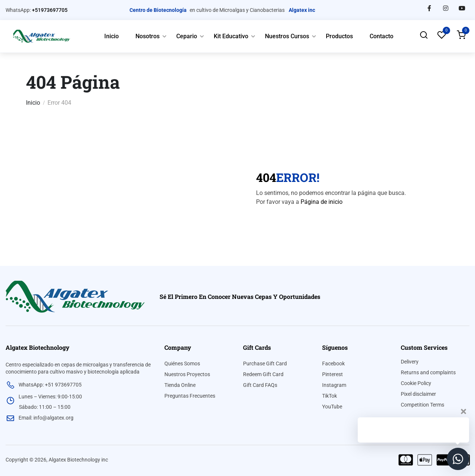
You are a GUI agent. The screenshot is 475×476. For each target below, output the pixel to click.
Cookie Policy (416, 383)
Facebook (333, 363)
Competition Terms (422, 405)
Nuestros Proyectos (187, 374)
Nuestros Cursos (287, 36)
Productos (339, 36)
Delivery (410, 362)
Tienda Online (180, 385)
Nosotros (148, 36)
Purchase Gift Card (265, 363)
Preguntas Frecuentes (190, 396)
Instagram (334, 385)
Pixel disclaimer (418, 394)
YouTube (332, 407)
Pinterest (332, 374)
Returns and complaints (428, 372)
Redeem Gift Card (263, 374)
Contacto (381, 36)
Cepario (187, 36)
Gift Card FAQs (260, 385)
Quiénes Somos (182, 363)
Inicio (112, 36)
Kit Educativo (231, 36)
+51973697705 (50, 10)
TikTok (330, 396)
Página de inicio (322, 202)
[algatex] (75, 296)
